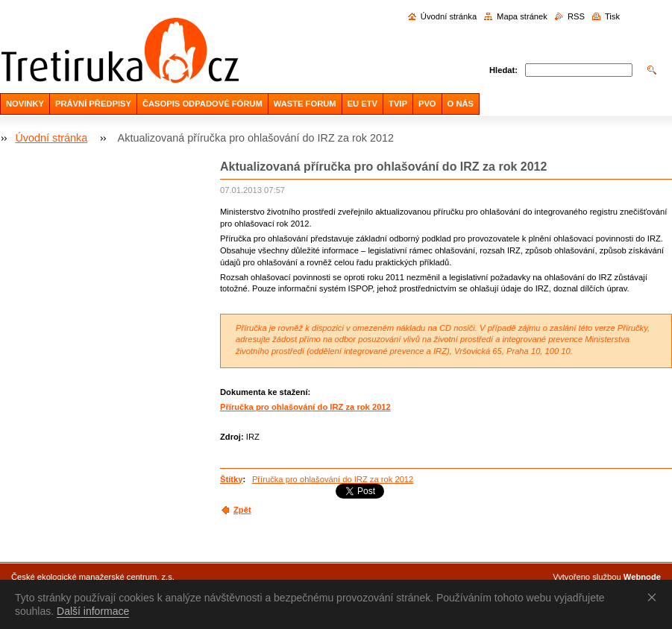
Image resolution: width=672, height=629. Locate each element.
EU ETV (362, 104)
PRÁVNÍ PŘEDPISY (93, 104)
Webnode (642, 577)
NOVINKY (25, 104)
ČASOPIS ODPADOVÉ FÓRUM (202, 104)
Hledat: (503, 70)
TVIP (398, 104)
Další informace (93, 611)
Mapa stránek (522, 16)
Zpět (242, 510)
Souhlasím (655, 597)
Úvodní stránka (449, 16)
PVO (427, 104)
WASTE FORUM (305, 104)
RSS (576, 16)
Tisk (612, 16)
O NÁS (461, 104)
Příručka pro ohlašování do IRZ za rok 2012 (305, 407)
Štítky (231, 479)
